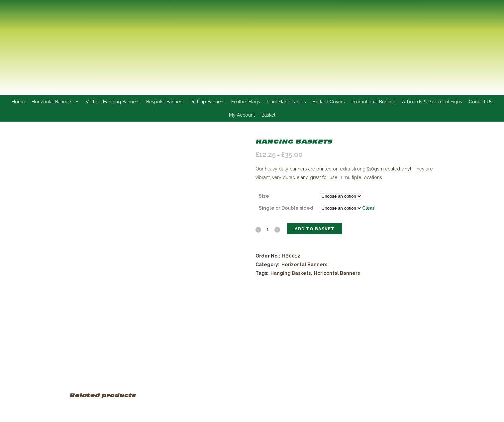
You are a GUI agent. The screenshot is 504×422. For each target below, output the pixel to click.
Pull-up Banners (207, 102)
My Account (242, 115)
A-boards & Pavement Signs (432, 102)
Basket (268, 115)
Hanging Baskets (291, 273)
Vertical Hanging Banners (113, 102)
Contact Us (481, 102)
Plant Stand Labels (286, 102)
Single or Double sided (286, 208)
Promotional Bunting (373, 102)
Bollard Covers (329, 102)
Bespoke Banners (165, 102)
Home (18, 102)
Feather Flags (246, 102)
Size (264, 196)
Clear (368, 208)
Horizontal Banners (55, 102)
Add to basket (315, 229)
